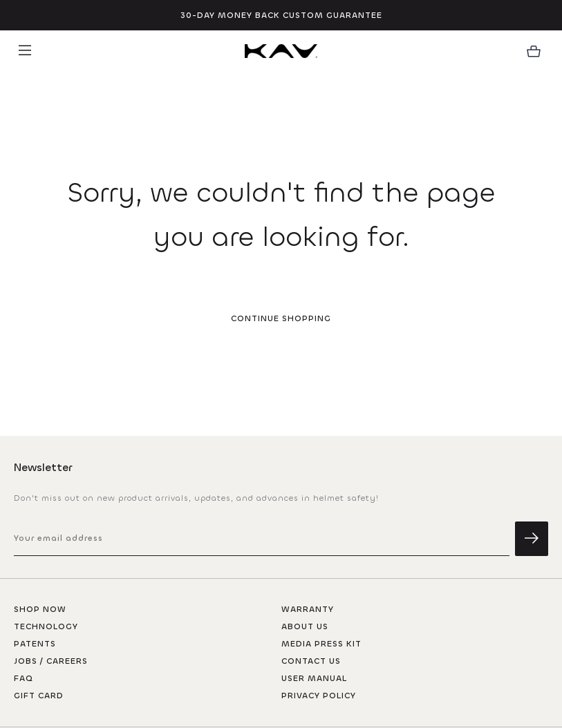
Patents (35, 644)
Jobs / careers (51, 661)
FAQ (24, 678)
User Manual (314, 678)
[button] (25, 51)
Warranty (308, 609)
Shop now (40, 609)
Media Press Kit (321, 644)
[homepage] (281, 51)
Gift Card (39, 696)
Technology (46, 626)
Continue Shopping (281, 318)
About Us (305, 626)
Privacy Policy (319, 696)
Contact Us (311, 661)
